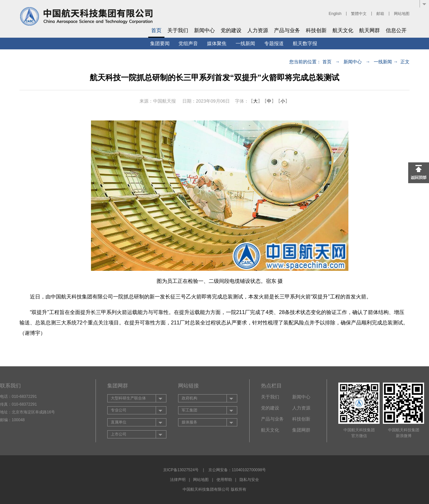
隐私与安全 (249, 480)
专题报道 (274, 43)
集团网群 (301, 430)
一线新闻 (245, 43)
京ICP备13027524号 (181, 470)
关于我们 (178, 30)
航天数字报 (305, 43)
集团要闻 (160, 43)
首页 (156, 30)
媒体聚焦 (217, 43)
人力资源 (258, 30)
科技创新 (316, 30)
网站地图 (402, 14)
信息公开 (396, 30)
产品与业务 (287, 30)
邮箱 (380, 14)
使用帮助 (224, 480)
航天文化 (343, 30)
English (335, 14)
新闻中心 (204, 30)
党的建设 (231, 30)
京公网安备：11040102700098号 (237, 470)
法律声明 (178, 480)
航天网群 (370, 30)
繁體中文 (359, 14)
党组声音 (188, 43)
